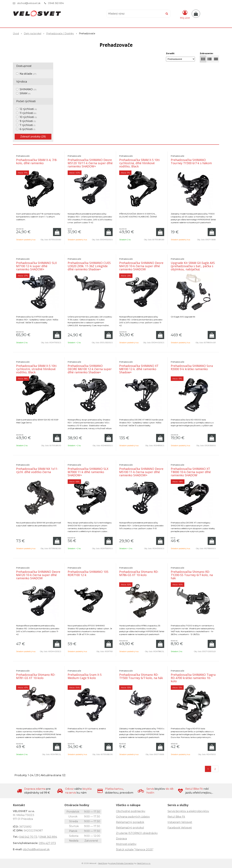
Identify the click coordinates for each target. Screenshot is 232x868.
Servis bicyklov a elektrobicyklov (188, 811)
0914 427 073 (47, 843)
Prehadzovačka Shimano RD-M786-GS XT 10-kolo (139, 573)
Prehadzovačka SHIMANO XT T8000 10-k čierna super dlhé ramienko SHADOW (191, 472)
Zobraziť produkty (33, 137)
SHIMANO (28, 89)
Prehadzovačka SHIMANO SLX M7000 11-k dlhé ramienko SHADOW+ (88, 472)
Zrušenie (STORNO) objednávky (137, 833)
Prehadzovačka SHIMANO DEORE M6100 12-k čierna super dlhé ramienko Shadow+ (90, 369)
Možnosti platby (126, 844)
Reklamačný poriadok (130, 822)
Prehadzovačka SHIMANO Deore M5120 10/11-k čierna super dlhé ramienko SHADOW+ (90, 163)
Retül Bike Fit (176, 817)
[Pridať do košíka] (57, 232)
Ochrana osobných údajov (133, 817)
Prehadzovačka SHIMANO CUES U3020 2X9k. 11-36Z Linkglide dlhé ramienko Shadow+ (89, 266)
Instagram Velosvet (180, 822)
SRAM (25, 93)
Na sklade (28, 74)
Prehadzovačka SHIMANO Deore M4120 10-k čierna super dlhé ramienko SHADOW (141, 266)
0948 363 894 (56, 3)
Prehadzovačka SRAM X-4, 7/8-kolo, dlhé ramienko (37, 161)
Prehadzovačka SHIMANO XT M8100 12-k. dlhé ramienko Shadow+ (139, 369)
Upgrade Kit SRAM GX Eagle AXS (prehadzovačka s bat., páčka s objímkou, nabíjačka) (193, 266)
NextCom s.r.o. (144, 863)
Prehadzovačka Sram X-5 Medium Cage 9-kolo (85, 676)
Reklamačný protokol (130, 828)
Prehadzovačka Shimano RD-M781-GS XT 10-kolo (36, 676)
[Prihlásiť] (185, 14)
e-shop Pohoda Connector (122, 863)
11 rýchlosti (28, 113)
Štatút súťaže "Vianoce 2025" (135, 850)
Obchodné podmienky (131, 811)
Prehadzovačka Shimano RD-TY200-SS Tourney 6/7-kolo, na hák (192, 575)
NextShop (103, 863)
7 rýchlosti (28, 125)
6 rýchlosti (27, 129)
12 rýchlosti (28, 109)
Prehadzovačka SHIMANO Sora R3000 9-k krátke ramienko (192, 367)
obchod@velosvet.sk (29, 3)
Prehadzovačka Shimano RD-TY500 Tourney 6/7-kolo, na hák (141, 676)
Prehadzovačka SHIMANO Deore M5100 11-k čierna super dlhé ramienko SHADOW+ (141, 472)
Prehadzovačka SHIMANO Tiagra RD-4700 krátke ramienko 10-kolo (193, 678)
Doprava (121, 839)
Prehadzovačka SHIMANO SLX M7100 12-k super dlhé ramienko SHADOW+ (36, 266)
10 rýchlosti (28, 117)
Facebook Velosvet (180, 828)
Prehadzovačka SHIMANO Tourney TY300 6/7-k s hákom (191, 161)
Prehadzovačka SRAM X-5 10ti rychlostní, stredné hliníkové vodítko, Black (36, 369)
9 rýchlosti (28, 121)
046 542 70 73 (28, 837)
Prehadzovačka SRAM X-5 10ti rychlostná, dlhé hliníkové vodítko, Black (139, 163)
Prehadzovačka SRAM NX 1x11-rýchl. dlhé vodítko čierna (37, 470)
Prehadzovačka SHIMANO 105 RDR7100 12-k (88, 573)
